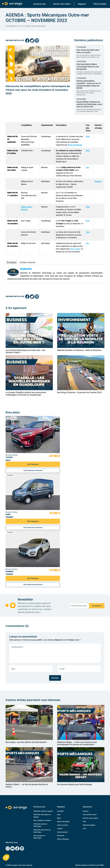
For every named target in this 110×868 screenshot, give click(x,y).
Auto (59, 815)
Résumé (98, 181)
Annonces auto (39, 4)
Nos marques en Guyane (42, 820)
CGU (84, 829)
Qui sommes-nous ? (90, 815)
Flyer (88, 136)
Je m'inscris (97, 606)
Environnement (62, 832)
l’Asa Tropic (75, 249)
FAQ (84, 822)
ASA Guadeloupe (75, 145)
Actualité (60, 811)
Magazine (82, 4)
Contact (86, 811)
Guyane (10, 475)
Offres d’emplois (63, 839)
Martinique (11, 418)
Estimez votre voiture (62, 4)
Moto (59, 818)
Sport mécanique (38, 26)
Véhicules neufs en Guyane (43, 811)
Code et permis (63, 825)
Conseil (60, 829)
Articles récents (27, 262)
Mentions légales (89, 825)
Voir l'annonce (33, 464)
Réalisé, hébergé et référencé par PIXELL (90, 865)
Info (87, 167)
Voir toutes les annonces (33, 470)
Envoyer (55, 678)
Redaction (26, 269)
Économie (61, 836)
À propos (12, 262)
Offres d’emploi (100, 4)
